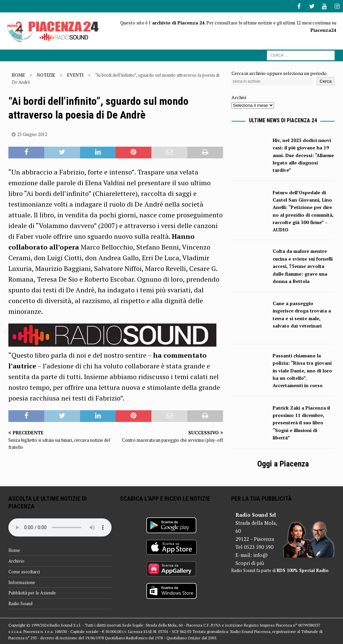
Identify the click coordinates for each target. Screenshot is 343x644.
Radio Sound (20, 603)
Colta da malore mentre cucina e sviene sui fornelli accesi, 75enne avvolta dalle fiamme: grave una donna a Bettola (303, 265)
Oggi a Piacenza (283, 463)
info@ (260, 554)
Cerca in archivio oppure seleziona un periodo (279, 73)
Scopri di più (250, 562)
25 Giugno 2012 (32, 134)
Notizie (46, 74)
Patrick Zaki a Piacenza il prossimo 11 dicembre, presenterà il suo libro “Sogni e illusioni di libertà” (301, 422)
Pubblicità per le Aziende (32, 592)
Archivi (239, 97)
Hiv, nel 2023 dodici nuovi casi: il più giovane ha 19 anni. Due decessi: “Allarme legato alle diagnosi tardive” (303, 155)
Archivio (16, 560)
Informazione (22, 582)
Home (14, 550)
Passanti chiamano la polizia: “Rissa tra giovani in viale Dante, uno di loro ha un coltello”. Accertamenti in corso (302, 370)
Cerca (326, 81)
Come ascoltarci (24, 571)
